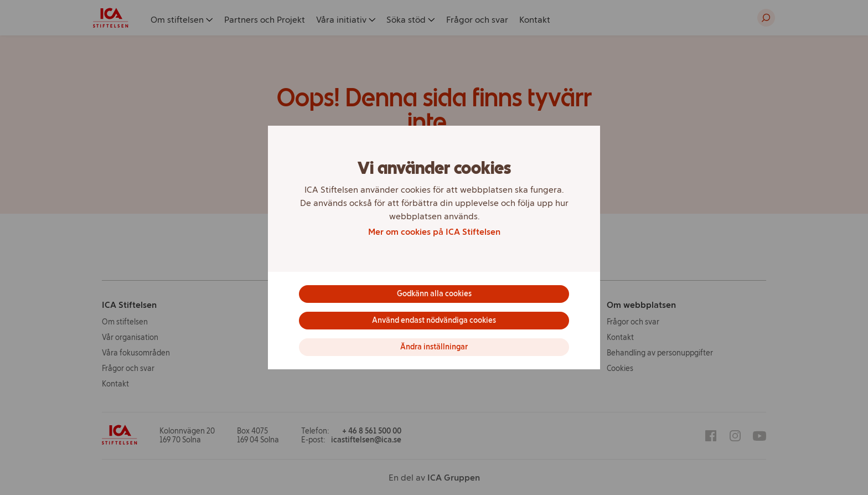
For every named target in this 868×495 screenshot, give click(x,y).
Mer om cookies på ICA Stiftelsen (434, 232)
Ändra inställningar (434, 347)
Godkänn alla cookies (434, 294)
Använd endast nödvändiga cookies (434, 320)
